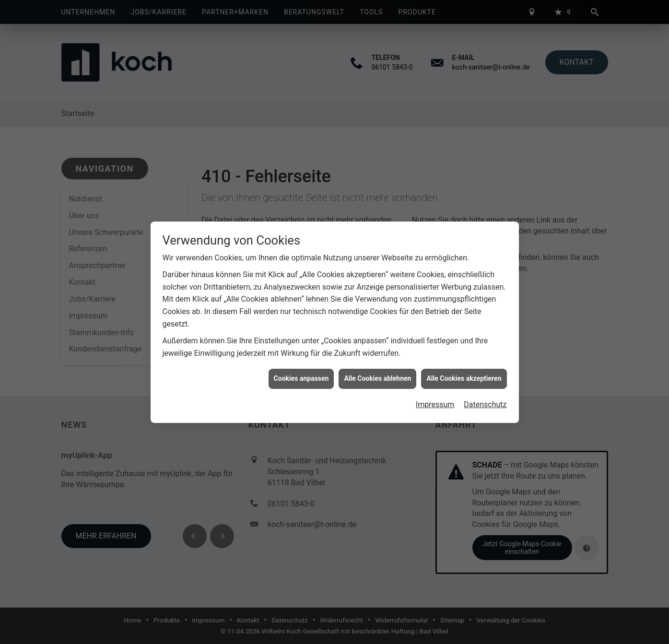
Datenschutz (485, 401)
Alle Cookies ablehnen (377, 375)
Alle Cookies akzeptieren (464, 375)
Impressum (435, 401)
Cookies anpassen (301, 375)
